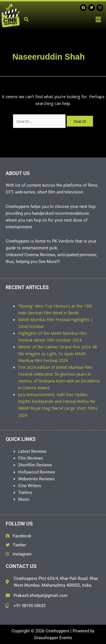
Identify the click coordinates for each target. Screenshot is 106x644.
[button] (98, 19)
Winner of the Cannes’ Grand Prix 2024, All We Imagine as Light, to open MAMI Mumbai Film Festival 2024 (57, 353)
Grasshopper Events (53, 638)
